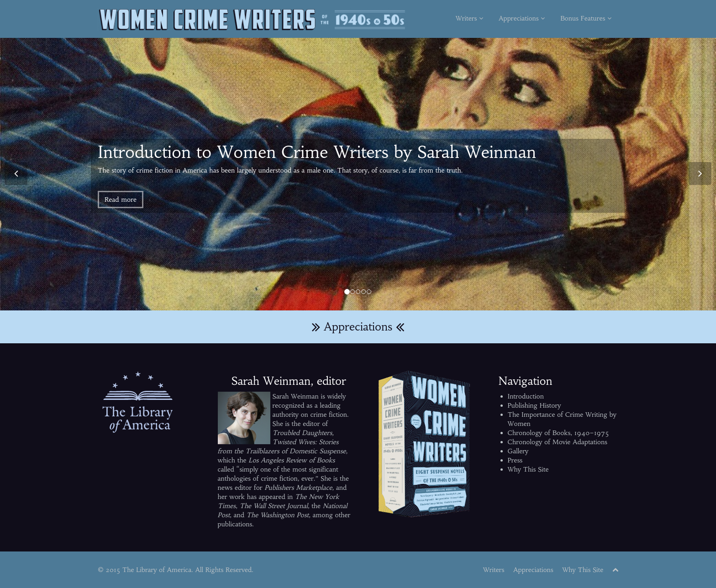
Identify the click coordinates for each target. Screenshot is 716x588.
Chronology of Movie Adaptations (558, 442)
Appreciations (522, 18)
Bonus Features (586, 18)
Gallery (518, 451)
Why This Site (528, 469)
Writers (469, 18)
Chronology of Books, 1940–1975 (558, 433)
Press (515, 460)
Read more (121, 199)
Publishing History (534, 405)
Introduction (526, 396)
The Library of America (157, 570)
